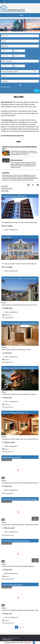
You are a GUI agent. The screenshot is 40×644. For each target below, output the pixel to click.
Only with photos (5, 87)
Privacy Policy (28, 643)
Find (37, 91)
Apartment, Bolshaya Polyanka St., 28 (15, 413)
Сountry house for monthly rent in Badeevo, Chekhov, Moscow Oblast (20, 499)
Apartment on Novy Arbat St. (12, 457)
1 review (35, 519)
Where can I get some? (17, 160)
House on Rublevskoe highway (12, 585)
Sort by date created (7, 188)
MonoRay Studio (7, 120)
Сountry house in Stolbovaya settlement (16, 541)
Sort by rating (5, 191)
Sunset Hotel (7, 237)
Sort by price (5, 186)
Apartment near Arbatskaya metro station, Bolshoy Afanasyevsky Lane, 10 (20, 323)
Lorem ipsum (6, 173)
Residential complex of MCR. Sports (14, 196)
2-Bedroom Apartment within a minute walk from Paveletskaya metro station (20, 279)
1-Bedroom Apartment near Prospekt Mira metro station (20, 368)
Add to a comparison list (11, 230)
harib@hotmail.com (7, 640)
